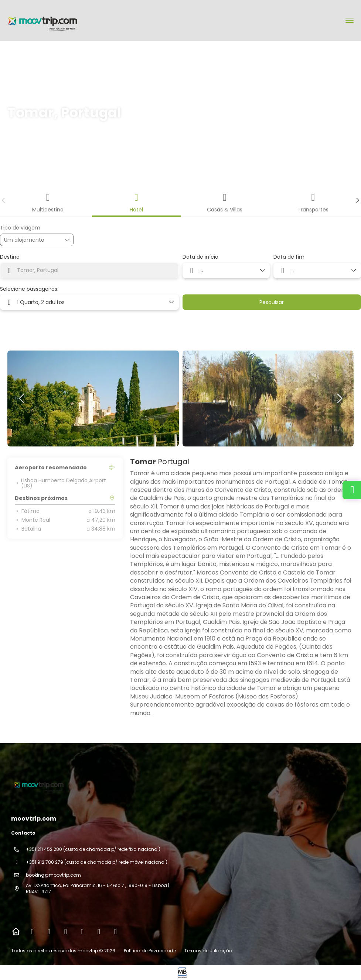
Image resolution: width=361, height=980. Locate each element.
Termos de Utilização (208, 951)
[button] (4, 200)
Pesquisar (272, 302)
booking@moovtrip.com (53, 875)
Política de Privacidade (150, 951)
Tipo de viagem (20, 228)
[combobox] (89, 270)
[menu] (350, 20)
